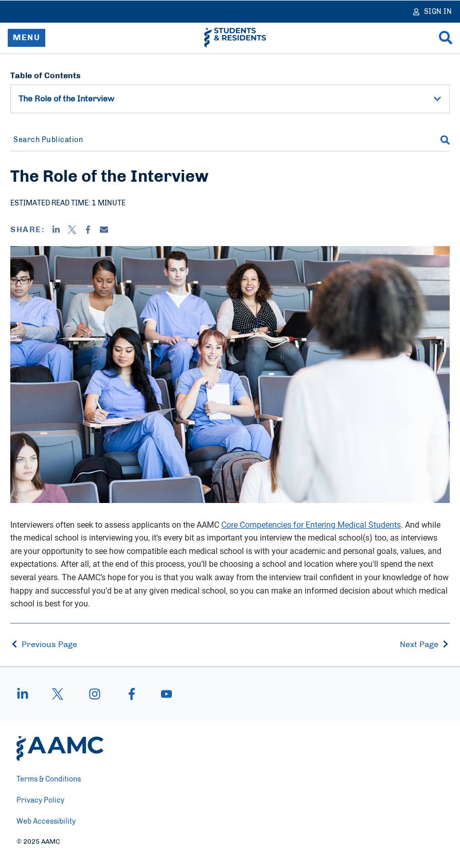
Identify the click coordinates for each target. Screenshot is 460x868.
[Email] (104, 230)
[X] (72, 230)
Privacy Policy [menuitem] (40, 801)
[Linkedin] (56, 230)
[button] (437, 99)
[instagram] (95, 694)
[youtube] (162, 694)
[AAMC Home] (60, 749)
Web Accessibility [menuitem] (46, 822)
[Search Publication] (219, 140)
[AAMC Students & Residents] (235, 38)
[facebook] (132, 694)
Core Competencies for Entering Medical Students (311, 525)
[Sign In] (433, 12)
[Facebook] (88, 230)
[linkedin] (28, 694)
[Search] (446, 38)
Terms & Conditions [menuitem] (49, 779)
